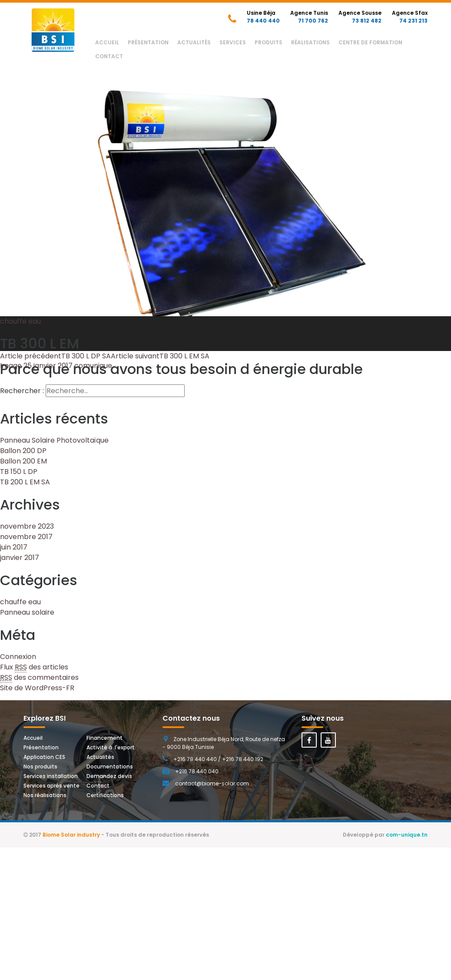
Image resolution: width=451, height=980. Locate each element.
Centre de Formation (370, 42)
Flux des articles (34, 667)
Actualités (194, 42)
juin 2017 (14, 547)
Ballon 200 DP (23, 451)
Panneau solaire (27, 612)
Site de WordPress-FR (37, 688)
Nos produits (40, 766)
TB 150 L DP (19, 472)
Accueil (107, 42)
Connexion (18, 657)
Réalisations (310, 42)
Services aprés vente (51, 786)
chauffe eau (20, 321)
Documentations (110, 766)
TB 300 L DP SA (55, 356)
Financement (104, 738)
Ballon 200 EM (23, 461)
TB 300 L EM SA (160, 356)
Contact (109, 56)
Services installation (51, 776)
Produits (269, 42)
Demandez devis (109, 776)
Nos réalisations (45, 795)
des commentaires (39, 678)
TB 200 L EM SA (25, 482)
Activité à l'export (111, 747)
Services (233, 42)
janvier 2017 (20, 558)
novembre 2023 (27, 526)
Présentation (148, 42)
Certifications (105, 795)
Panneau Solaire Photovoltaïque (54, 440)
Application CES (44, 757)
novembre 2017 (26, 537)
